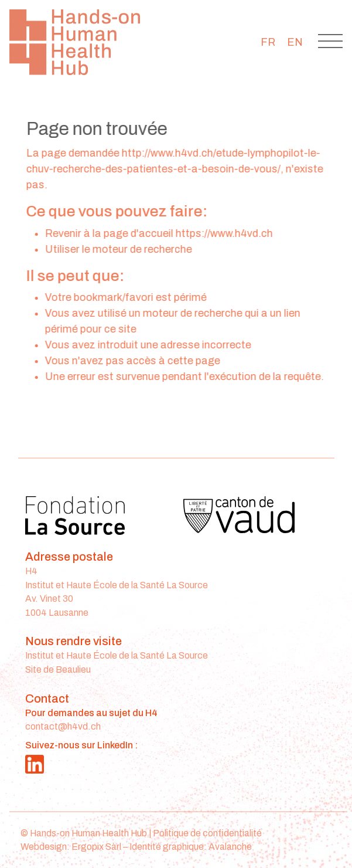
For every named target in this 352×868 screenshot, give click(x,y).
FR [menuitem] (268, 42)
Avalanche (230, 847)
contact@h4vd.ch (63, 726)
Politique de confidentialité (207, 833)
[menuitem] (268, 42)
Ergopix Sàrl (96, 847)
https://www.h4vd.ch (225, 233)
